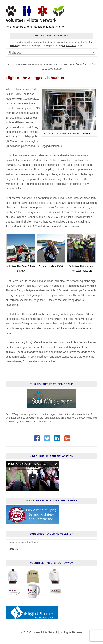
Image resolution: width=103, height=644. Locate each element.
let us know (56, 64)
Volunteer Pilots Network (31, 20)
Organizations (69, 45)
